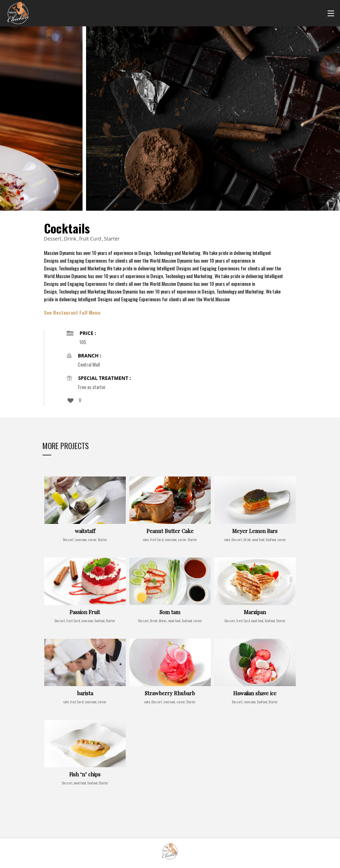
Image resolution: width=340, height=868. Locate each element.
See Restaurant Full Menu (72, 313)
